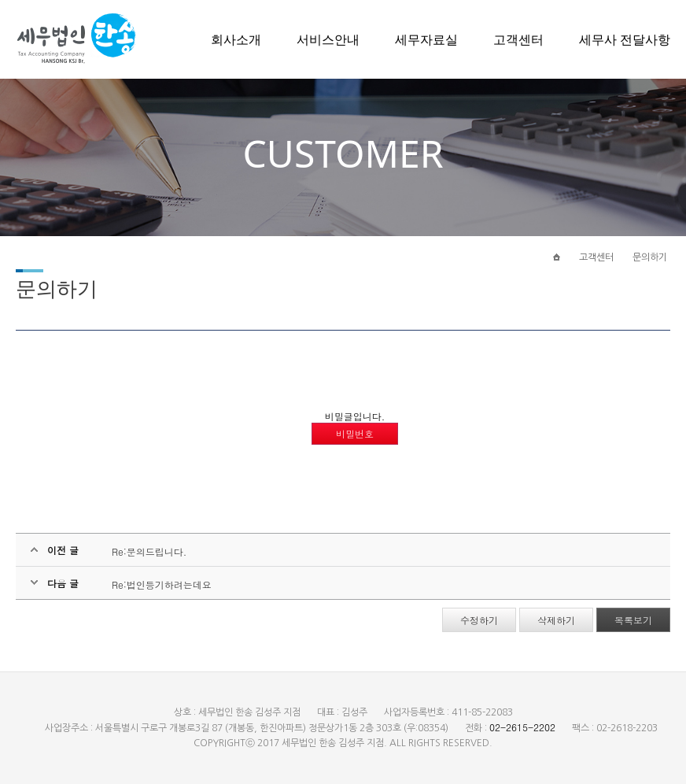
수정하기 (479, 620)
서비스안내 (328, 39)
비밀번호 (355, 433)
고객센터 (518, 39)
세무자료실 (426, 39)
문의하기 (650, 257)
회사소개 (236, 39)
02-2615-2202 (522, 727)
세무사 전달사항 (625, 39)
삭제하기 (556, 620)
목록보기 (633, 620)
